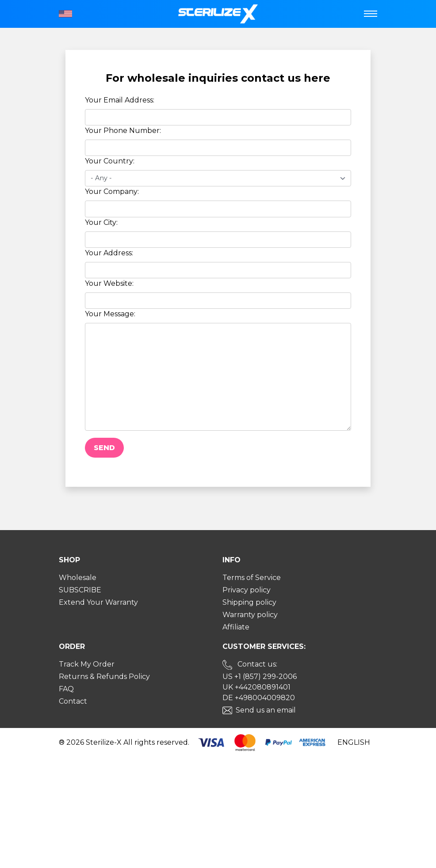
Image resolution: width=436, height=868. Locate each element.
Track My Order (87, 664)
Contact (73, 701)
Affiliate (236, 627)
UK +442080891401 (256, 687)
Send (104, 448)
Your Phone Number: (123, 131)
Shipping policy (249, 602)
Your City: (101, 222)
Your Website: (109, 283)
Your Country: (110, 161)
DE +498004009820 (259, 698)
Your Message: (110, 314)
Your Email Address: (120, 100)
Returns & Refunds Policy (104, 677)
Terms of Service (252, 578)
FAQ (66, 689)
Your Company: (112, 191)
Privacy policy (247, 590)
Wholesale (78, 578)
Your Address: (109, 253)
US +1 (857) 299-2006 (260, 677)
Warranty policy (250, 615)
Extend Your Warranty (98, 602)
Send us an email (266, 710)
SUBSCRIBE (80, 590)
